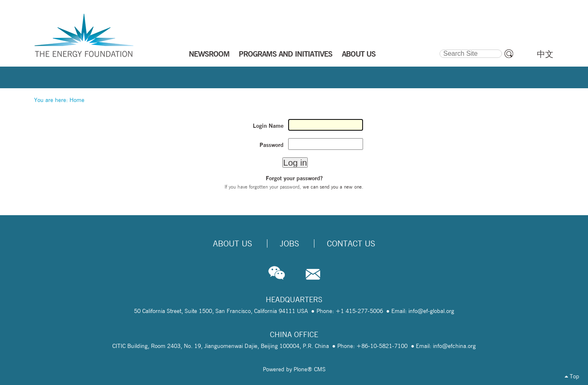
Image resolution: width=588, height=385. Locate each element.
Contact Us (351, 243)
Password (272, 145)
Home (77, 100)
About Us (232, 243)
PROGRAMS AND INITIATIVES (285, 54)
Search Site (439, 48)
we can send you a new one (332, 187)
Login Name (268, 126)
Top (572, 376)
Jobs (289, 243)
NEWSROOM (209, 54)
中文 (545, 54)
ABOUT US (359, 54)
